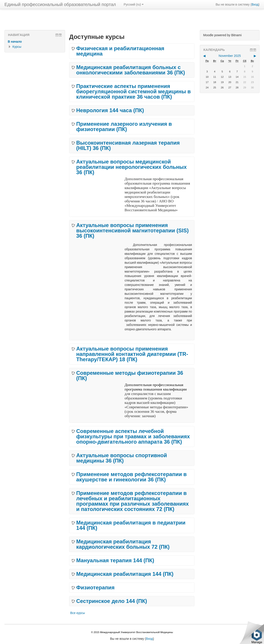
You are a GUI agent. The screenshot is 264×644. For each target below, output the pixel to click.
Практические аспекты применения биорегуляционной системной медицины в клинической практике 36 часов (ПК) (133, 92)
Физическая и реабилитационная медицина (120, 51)
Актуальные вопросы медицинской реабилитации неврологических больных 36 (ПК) (131, 167)
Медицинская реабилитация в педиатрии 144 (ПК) (131, 525)
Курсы (17, 47)
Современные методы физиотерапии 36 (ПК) (130, 376)
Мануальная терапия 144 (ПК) (115, 560)
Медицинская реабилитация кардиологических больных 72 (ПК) (123, 544)
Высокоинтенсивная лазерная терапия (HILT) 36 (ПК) (128, 146)
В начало (15, 42)
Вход (255, 4)
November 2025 (230, 56)
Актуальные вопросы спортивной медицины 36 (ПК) (122, 458)
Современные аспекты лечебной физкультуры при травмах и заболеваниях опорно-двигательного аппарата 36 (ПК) (133, 437)
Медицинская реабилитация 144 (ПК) (125, 574)
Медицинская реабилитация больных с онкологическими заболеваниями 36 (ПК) (131, 70)
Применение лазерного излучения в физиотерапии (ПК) (124, 127)
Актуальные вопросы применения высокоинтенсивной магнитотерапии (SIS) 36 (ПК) (132, 231)
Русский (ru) (134, 4)
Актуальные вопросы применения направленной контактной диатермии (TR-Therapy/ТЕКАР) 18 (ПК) (132, 354)
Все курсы (78, 613)
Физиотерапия (95, 588)
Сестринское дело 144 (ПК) (112, 601)
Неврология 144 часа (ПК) (110, 110)
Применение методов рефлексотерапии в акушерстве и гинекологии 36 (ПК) (131, 477)
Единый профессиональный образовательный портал (60, 4)
